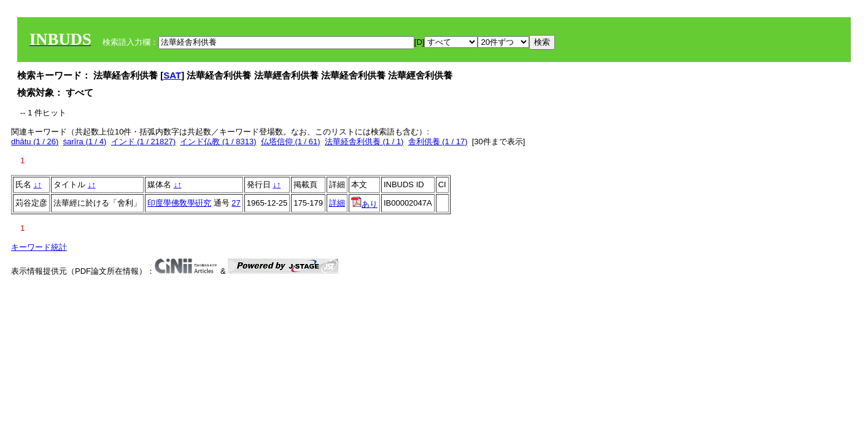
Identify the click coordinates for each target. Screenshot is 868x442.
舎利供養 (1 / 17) (438, 142)
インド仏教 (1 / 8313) (218, 142)
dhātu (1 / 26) (35, 142)
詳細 (337, 203)
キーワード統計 (39, 247)
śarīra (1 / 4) (85, 142)
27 (236, 203)
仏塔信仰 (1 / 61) (291, 142)
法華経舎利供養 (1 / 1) (364, 142)
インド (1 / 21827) (144, 142)
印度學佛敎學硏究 (179, 203)
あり (364, 204)
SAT (172, 75)
